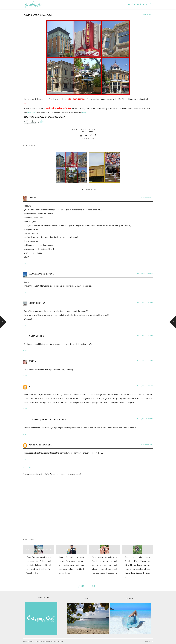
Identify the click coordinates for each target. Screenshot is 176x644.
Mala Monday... (104, 549)
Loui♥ (32, 198)
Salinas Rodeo (105, 167)
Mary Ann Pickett (40, 445)
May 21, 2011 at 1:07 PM (145, 444)
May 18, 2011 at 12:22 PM (145, 302)
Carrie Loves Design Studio (53, 641)
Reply (25, 263)
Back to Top (149, 641)
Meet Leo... (138, 549)
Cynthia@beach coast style (47, 419)
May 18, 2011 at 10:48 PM (145, 361)
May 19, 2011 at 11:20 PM (145, 419)
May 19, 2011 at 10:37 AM (145, 386)
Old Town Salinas (71, 167)
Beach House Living (42, 274)
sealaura (31, 641)
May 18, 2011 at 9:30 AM (145, 197)
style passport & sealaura (38, 549)
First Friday (32, 113)
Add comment (28, 467)
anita (32, 361)
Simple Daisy (37, 303)
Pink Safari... (71, 549)
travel (92, 139)
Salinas (86, 139)
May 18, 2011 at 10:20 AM (145, 273)
